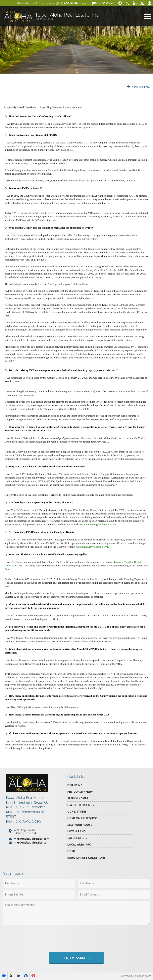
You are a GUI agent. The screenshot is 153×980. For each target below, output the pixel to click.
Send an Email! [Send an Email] (27, 3)
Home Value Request (82, 818)
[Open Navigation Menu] (148, 16)
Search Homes (78, 798)
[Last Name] (114, 883)
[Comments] (76, 913)
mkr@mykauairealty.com (32, 839)
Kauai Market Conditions (86, 858)
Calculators (77, 838)
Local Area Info (79, 844)
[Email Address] (114, 894)
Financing (75, 785)
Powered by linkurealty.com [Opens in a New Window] (135, 976)
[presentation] (76, 937)
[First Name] (39, 883)
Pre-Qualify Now (80, 792)
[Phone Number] (39, 894)
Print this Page (138, 87)
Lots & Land (76, 831)
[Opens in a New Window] (120, 3)
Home (71, 851)
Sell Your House (80, 825)
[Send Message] (76, 958)
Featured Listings (81, 805)
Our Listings (77, 811)
